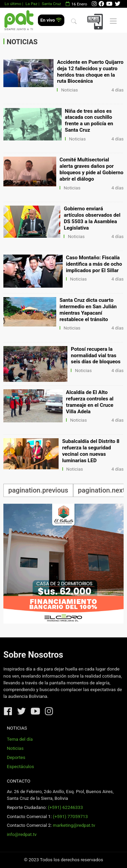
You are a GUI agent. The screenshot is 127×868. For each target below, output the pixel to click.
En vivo (51, 20)
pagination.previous (38, 490)
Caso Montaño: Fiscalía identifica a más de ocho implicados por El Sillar (94, 264)
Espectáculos (20, 767)
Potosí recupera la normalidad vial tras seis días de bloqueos (96, 356)
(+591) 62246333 (65, 807)
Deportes (16, 757)
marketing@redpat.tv (74, 825)
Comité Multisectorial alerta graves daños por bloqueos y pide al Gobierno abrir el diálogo (91, 169)
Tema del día (20, 739)
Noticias (70, 90)
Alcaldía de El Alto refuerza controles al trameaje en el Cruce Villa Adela (90, 402)
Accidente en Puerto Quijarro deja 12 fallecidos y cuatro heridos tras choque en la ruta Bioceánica (90, 72)
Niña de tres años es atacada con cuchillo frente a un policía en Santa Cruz (89, 121)
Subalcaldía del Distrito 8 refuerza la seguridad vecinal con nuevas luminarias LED (91, 451)
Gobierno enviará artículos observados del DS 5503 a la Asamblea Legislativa (92, 218)
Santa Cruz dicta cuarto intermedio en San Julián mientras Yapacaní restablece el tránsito (88, 310)
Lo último (13, 4)
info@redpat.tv (22, 834)
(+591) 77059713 (70, 817)
